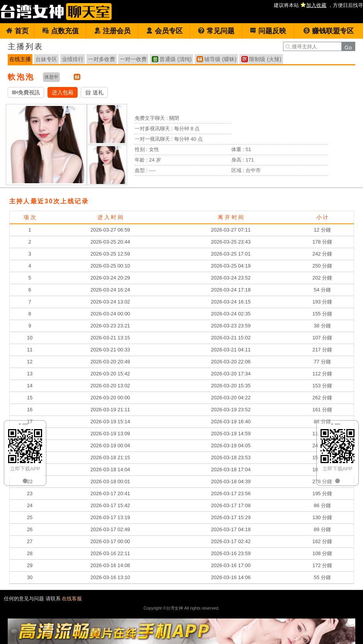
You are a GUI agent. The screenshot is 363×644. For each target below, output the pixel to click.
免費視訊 (26, 93)
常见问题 (216, 31)
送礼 (94, 93)
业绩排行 (73, 59)
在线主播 (20, 59)
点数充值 (60, 31)
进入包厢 (63, 92)
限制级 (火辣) (265, 59)
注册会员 (112, 31)
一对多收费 (102, 59)
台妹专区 (46, 59)
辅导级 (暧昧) (220, 59)
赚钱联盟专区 (328, 31)
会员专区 (164, 31)
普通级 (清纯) (176, 59)
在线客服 (72, 599)
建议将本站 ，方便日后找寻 (318, 5)
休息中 (51, 77)
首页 (17, 31)
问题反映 (268, 31)
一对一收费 (133, 59)
